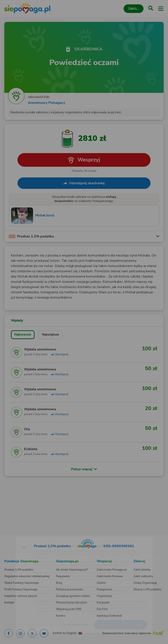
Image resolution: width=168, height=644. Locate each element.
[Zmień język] (12, 538)
